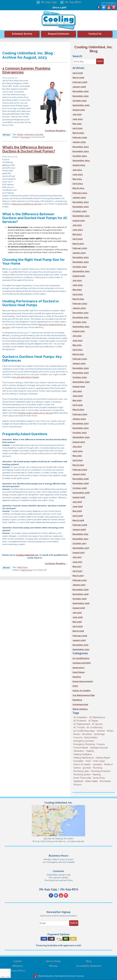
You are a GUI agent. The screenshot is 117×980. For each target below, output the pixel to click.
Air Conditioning (81, 658)
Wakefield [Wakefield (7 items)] (78, 781)
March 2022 (78, 299)
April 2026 (78, 73)
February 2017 (80, 580)
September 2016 (81, 603)
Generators (78, 668)
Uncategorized (80, 704)
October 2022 (80, 267)
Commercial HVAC (82, 663)
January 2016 (79, 640)
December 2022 (81, 257)
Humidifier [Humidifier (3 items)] (78, 761)
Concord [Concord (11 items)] (78, 738)
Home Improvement (83, 681)
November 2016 (81, 594)
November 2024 (81, 151)
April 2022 (78, 294)
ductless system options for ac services (35, 414)
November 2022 (81, 262)
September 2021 (81, 327)
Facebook (98, 7)
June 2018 (78, 506)
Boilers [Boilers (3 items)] (110, 731)
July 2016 (77, 613)
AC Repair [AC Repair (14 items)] (93, 721)
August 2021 (79, 331)
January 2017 (79, 585)
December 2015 (80, 645)
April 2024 (78, 184)
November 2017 (80, 539)
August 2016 (79, 608)
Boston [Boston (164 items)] (77, 734)
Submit (74, 923)
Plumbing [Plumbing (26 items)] (98, 768)
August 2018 (79, 497)
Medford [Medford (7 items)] (108, 764)
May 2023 (77, 234)
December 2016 (81, 590)
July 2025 (77, 114)
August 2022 (79, 276)
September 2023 (81, 216)
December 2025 (81, 91)
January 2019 (79, 474)
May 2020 (77, 400)
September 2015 (81, 649)
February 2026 (80, 82)
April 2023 (78, 239)
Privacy (3, 977)
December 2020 (81, 368)
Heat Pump (22, 568)
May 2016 (77, 622)
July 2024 (77, 170)
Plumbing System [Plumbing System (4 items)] (82, 774)
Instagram (114, 7)
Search (100, 61)
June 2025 (78, 119)
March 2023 (78, 244)
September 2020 (81, 382)
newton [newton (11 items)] (77, 768)
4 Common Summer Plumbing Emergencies (26, 70)
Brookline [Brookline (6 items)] (87, 734)
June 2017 (77, 562)
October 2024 (80, 156)
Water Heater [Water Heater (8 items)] (91, 781)
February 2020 (80, 414)
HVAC (75, 686)
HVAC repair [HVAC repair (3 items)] (99, 761)
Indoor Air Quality (82, 691)
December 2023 (81, 202)
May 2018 (77, 511)
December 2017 (80, 534)
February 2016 (80, 636)
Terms (8, 977)
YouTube (109, 7)
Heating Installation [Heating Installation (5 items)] (83, 754)
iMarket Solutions (46, 976)
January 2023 (79, 253)
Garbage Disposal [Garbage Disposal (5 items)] (99, 748)
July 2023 (77, 225)
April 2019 (78, 460)
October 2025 (80, 101)
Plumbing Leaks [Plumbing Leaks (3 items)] (81, 771)
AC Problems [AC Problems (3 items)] (80, 721)
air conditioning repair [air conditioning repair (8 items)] (84, 731)
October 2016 (80, 599)
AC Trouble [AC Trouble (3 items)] (79, 727)
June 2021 (78, 340)
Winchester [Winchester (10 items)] (105, 781)
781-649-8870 (73, 2)
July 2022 (77, 280)
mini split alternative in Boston (26, 378)
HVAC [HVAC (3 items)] (88, 761)
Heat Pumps (26, 571)
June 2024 (78, 174)
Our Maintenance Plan (84, 695)
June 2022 (78, 285)
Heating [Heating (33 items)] (90, 751)
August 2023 (79, 221)
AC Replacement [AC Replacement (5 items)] (82, 724)
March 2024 (78, 188)
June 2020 (78, 396)
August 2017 (79, 553)
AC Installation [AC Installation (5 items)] (80, 717)
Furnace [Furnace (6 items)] (101, 744)
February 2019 (80, 470)
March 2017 (78, 576)
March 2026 (78, 78)
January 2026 (79, 87)
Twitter (103, 7)
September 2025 (81, 105)
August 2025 (79, 110)
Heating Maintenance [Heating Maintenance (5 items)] (84, 758)
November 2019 (81, 428)
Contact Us (95, 34)
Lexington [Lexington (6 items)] (97, 764)
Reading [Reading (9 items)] (97, 774)
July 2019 (77, 447)
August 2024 (79, 165)
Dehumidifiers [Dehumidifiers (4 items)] (91, 738)
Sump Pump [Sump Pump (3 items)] (99, 778)
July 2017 (77, 557)
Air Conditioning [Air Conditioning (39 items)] (94, 727)
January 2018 (79, 529)
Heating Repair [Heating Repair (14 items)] (103, 758)
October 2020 (80, 377)
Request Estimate (58, 34)
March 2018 (78, 520)
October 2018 (80, 488)
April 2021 (78, 350)
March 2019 (78, 465)
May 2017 (77, 566)
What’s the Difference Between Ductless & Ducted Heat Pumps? (29, 149)
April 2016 (78, 626)
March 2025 (78, 133)
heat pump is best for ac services (27, 204)
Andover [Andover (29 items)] (101, 731)
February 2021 (80, 359)
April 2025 (78, 128)
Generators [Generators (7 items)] (79, 751)
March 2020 (78, 410)
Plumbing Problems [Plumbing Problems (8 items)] (101, 771)
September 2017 (81, 548)
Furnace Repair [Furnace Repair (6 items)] (81, 748)
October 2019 (80, 433)
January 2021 (79, 363)
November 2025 (81, 96)
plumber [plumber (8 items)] (87, 768)
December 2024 (81, 147)
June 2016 (78, 617)
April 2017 (77, 571)
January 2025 (79, 142)
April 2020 (78, 405)
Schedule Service (22, 34)
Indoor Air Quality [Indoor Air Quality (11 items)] (82, 764)
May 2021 (77, 345)
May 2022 (77, 290)
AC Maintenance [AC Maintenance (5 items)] (97, 717)
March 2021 (78, 354)
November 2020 (81, 373)
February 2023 (80, 248)
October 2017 (79, 543)
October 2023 (80, 211)
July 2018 (77, 502)
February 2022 (80, 304)
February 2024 (80, 193)
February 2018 (80, 525)
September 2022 (81, 271)
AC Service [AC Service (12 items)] (97, 724)
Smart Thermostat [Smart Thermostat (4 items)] (82, 778)
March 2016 (78, 631)
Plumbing (25, 137)
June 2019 (78, 451)
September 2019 (81, 437)
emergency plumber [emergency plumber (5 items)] (84, 741)
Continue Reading (55, 131)
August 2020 (79, 386)
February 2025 (80, 137)
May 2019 (77, 456)
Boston (20, 135)
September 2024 (81, 161)
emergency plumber (34, 135)
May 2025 (77, 124)
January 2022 (79, 308)
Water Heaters (80, 709)
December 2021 (81, 313)
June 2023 (78, 230)
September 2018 (81, 493)
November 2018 (81, 483)
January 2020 (79, 419)
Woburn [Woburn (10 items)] (77, 785)
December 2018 (81, 479)
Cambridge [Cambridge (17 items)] (99, 734)
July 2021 (77, 336)
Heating (77, 677)
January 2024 (79, 197)
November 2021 (81, 317)
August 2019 (79, 442)
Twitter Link (6, 135)
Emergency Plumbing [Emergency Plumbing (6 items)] (84, 744)
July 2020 (77, 391)
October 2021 (80, 322)
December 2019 (81, 423)
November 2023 (81, 207)
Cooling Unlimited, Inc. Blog (94, 49)
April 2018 (78, 516)
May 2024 (77, 179)
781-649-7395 (48, 2)
